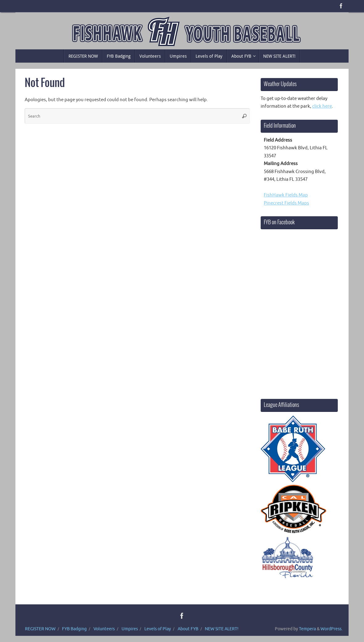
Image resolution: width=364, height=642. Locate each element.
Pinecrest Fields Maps (286, 203)
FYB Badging (74, 629)
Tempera (307, 629)
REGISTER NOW (40, 629)
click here (322, 106)
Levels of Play (158, 629)
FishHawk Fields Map (286, 195)
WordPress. (331, 629)
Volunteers (104, 629)
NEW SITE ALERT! (222, 629)
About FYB (188, 629)
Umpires (130, 629)
